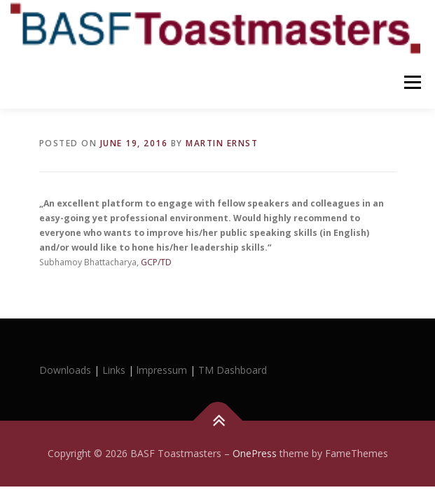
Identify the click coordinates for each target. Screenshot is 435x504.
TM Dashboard (233, 370)
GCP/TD (156, 262)
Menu (412, 82)
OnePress (255, 453)
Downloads (67, 370)
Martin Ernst (222, 143)
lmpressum (162, 370)
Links (114, 370)
